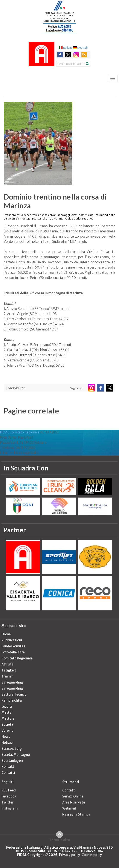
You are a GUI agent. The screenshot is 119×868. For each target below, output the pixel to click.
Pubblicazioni (12, 640)
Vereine (8, 731)
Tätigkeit (9, 670)
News (6, 737)
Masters (8, 718)
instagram (76, 55)
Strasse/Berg (12, 749)
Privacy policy (69, 855)
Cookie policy (92, 855)
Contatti (8, 773)
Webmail (69, 808)
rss (84, 55)
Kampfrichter (12, 700)
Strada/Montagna (16, 755)
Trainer (7, 676)
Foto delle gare (13, 652)
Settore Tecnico (14, 694)
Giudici (7, 706)
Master (7, 712)
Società (7, 724)
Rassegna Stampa (76, 814)
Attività (8, 664)
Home (6, 634)
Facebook (9, 796)
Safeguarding (12, 682)
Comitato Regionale (17, 658)
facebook (60, 55)
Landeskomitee (13, 646)
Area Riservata (74, 802)
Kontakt (8, 767)
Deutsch (82, 48)
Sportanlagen (12, 761)
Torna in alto (60, 840)
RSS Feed (9, 790)
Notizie (7, 743)
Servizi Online (73, 796)
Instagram (10, 808)
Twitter (8, 802)
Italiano (68, 48)
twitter (68, 55)
